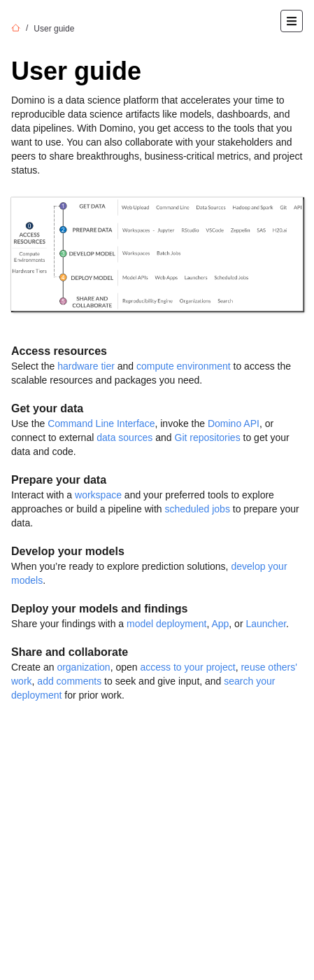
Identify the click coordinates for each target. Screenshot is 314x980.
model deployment (166, 624)
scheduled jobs (197, 509)
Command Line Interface (101, 423)
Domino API (234, 423)
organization (83, 667)
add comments (69, 681)
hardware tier (86, 366)
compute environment (184, 366)
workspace (98, 495)
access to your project (187, 667)
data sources (124, 437)
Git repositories (208, 437)
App (220, 624)
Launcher (266, 624)
